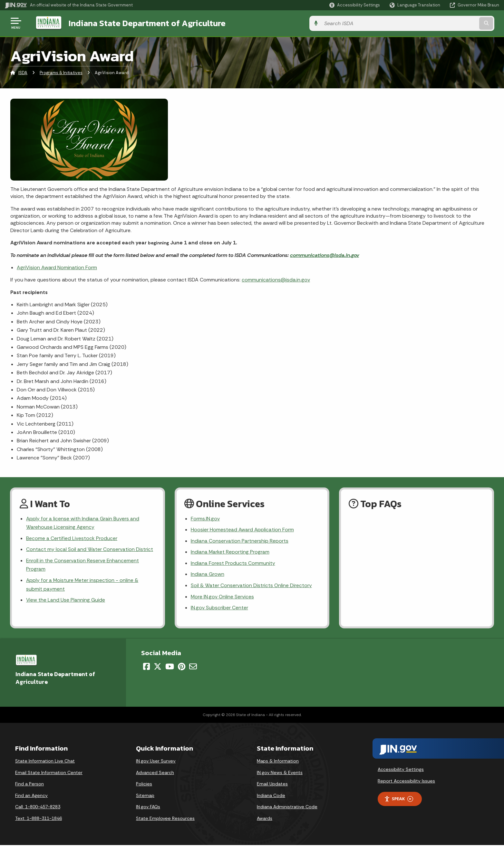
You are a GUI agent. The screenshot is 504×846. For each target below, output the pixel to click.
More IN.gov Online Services (223, 598)
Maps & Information (278, 762)
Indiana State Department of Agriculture (141, 23)
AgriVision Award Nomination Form (57, 267)
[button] (355, 5)
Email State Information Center (49, 773)
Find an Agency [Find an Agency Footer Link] (31, 796)
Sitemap (145, 796)
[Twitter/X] (158, 667)
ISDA (23, 72)
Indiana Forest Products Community (233, 563)
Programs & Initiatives (61, 72)
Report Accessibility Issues (406, 782)
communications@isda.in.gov (325, 255)
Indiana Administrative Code (287, 808)
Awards (265, 820)
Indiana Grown (208, 575)
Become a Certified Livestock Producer (72, 538)
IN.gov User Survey (156, 762)
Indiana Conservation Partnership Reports (240, 541)
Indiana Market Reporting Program (230, 552)
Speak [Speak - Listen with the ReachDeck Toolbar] (399, 800)
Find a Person (29, 785)
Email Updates (272, 785)
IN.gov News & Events (280, 773)
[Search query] (442, 23)
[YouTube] (170, 667)
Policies (144, 785)
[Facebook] (146, 667)
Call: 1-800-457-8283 (38, 808)
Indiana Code (271, 796)
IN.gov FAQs (148, 808)
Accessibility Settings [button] (401, 770)
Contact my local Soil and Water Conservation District (90, 550)
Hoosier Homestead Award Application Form (243, 530)
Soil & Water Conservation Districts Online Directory (252, 586)
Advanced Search (155, 773)
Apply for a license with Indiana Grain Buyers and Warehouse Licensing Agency (83, 523)
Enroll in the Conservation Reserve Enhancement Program (83, 565)
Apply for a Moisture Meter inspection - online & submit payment (83, 585)
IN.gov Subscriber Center (219, 609)
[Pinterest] (182, 667)
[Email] (193, 667)
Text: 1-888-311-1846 (39, 820)
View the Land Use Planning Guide (66, 601)
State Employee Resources (165, 820)
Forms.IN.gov (205, 518)
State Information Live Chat (45, 762)
